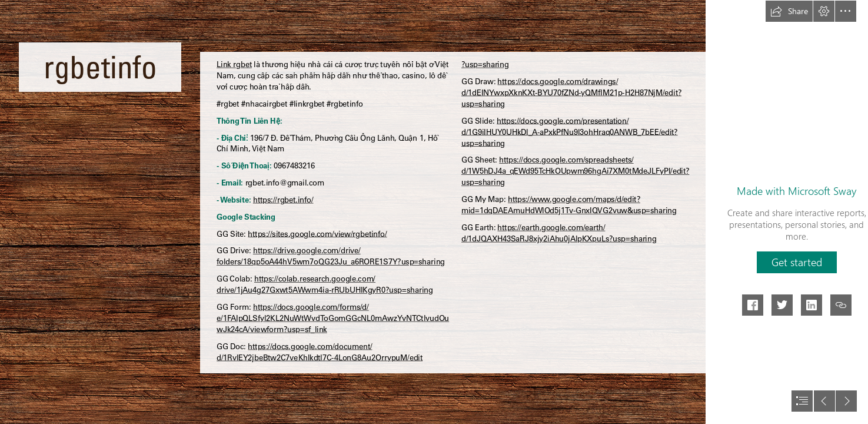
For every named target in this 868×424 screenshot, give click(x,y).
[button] (789, 11)
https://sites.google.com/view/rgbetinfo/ (317, 234)
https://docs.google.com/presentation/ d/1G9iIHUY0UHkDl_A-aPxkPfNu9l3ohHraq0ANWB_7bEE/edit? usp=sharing (570, 132)
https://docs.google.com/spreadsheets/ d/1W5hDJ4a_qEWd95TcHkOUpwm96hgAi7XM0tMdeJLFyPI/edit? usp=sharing (575, 171)
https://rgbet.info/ (283, 200)
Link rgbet (234, 64)
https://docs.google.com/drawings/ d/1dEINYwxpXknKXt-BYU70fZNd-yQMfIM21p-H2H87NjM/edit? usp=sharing (571, 92)
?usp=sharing (485, 64)
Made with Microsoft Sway (797, 191)
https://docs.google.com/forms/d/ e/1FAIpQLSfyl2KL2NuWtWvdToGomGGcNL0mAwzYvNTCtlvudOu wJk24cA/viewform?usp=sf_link (333, 319)
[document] (434, 212)
